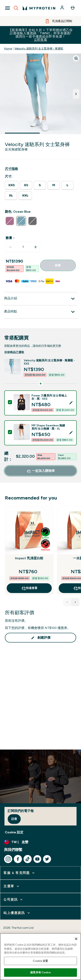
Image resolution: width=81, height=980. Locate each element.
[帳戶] (63, 8)
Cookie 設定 (14, 832)
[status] (23, 247)
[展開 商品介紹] (40, 299)
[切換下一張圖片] (76, 94)
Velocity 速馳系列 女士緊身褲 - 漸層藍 (39, 49)
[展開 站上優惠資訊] (17, 913)
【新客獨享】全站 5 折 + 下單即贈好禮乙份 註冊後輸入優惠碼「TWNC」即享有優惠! (40, 35)
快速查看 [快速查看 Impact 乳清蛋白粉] (29, 588)
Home (8, 49)
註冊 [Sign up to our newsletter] (14, 819)
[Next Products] (75, 602)
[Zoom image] (76, 58)
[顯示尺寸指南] (11, 169)
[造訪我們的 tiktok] (28, 859)
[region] (40, 957)
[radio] (12, 185)
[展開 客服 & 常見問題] (19, 873)
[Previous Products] (67, 602)
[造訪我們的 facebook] (18, 859)
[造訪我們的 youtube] (37, 859)
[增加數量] (36, 247)
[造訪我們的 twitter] (47, 859)
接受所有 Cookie (40, 972)
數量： (11, 238)
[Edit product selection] (71, 403)
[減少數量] (10, 247)
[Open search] (16, 8)
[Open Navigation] (8, 8)
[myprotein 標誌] (39, 8)
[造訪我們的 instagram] (8, 859)
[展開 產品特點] (40, 312)
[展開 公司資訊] (13, 900)
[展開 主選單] (12, 886)
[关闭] (76, 939)
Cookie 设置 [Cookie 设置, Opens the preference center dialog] (40, 961)
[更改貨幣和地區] (40, 842)
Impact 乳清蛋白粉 (29, 558)
